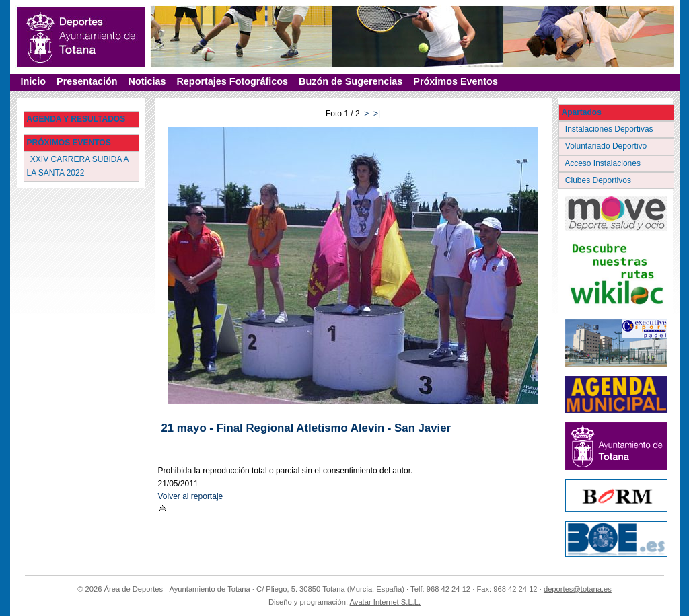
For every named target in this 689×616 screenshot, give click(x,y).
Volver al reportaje (191, 496)
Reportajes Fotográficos (232, 81)
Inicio (34, 81)
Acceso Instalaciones (604, 163)
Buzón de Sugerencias (351, 81)
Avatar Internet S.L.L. (386, 602)
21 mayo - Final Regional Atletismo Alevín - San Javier (306, 428)
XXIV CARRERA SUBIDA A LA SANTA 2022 (78, 166)
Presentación (87, 81)
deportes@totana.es (578, 589)
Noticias (147, 81)
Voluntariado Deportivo (607, 146)
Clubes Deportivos (600, 180)
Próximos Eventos (456, 81)
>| (377, 114)
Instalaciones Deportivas (611, 129)
